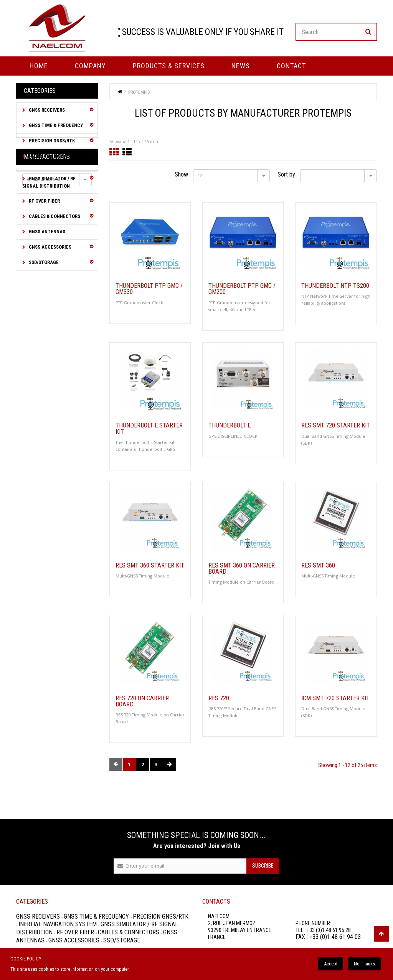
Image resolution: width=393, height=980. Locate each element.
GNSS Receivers (46, 110)
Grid (114, 152)
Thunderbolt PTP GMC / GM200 (242, 289)
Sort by (286, 174)
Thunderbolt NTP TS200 (335, 286)
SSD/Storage (43, 262)
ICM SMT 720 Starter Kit (335, 698)
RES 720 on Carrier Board (142, 701)
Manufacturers (47, 290)
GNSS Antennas (46, 232)
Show (181, 174)
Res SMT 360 (318, 566)
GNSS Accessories (50, 247)
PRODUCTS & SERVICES (169, 66)
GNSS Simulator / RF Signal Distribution (49, 182)
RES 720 (219, 698)
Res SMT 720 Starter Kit (336, 426)
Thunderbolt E (230, 426)
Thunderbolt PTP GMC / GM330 (149, 289)
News (241, 66)
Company (90, 66)
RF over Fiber (44, 201)
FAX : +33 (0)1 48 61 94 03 (328, 937)
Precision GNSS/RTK (51, 141)
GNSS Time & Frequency (55, 125)
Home (39, 66)
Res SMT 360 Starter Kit (150, 566)
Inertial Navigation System (50, 160)
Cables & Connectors (54, 216)
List (127, 152)
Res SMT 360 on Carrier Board (242, 569)
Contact (291, 66)
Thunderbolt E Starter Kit (149, 429)
